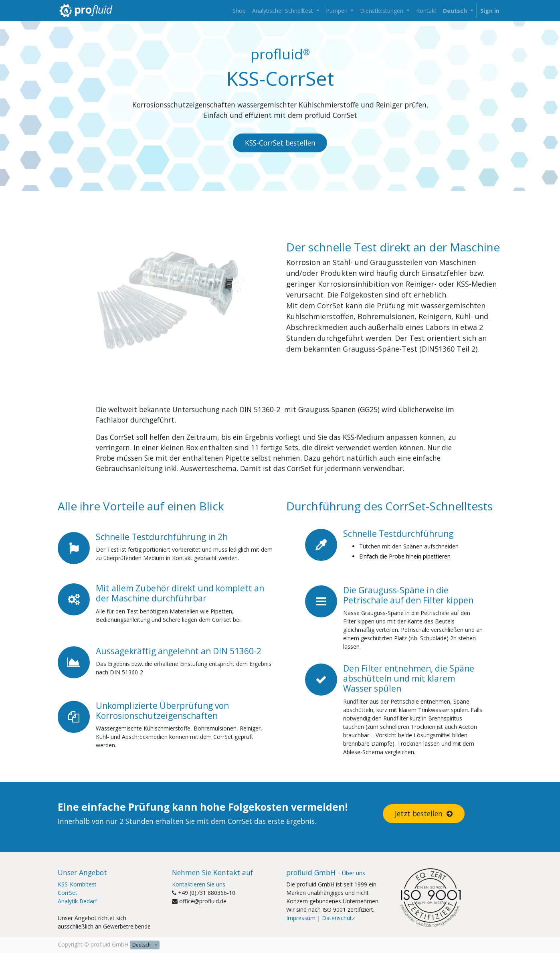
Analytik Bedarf (77, 901)
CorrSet (68, 893)
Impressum (301, 918)
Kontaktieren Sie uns (199, 884)
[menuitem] (239, 11)
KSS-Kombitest (77, 884)
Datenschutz (338, 918)
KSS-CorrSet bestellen (280, 143)
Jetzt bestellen (424, 813)
